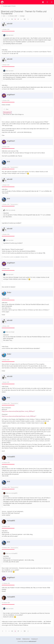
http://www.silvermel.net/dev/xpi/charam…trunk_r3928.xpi (18, 416)
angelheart (8, 112)
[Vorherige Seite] (3, 19)
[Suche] (43, 2)
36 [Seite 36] (15, 19)
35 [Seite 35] (12, 19)
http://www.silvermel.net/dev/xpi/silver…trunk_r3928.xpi (18, 411)
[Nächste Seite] (28, 19)
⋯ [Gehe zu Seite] (9, 19)
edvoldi (17, 257)
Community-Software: (27, 641)
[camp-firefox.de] (2, 2)
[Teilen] (51, 19)
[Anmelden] (47, 2)
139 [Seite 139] (24, 19)
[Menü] (52, 2)
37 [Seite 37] (18, 19)
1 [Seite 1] (6, 19)
